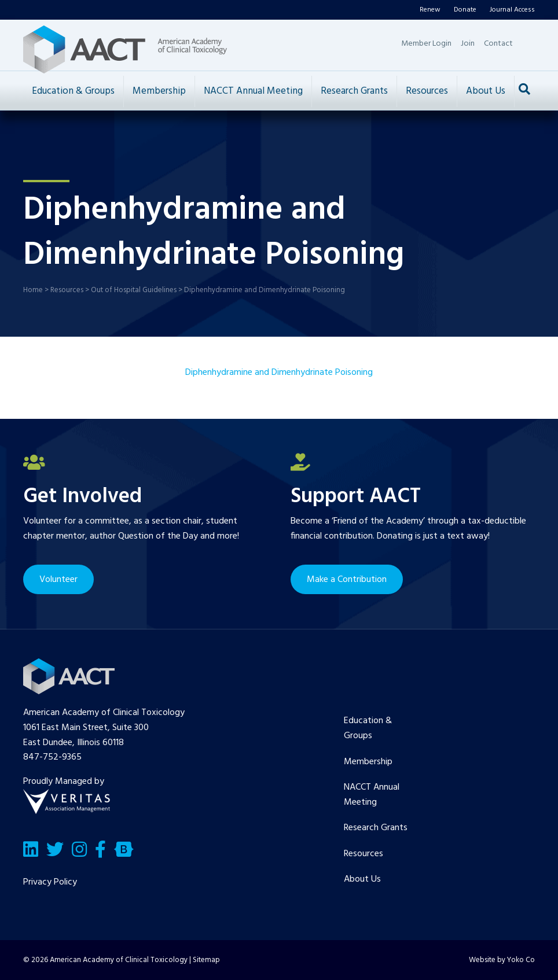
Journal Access (512, 10)
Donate (465, 10)
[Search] (524, 89)
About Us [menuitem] (362, 879)
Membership (159, 91)
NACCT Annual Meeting (253, 91)
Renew (430, 10)
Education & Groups (73, 91)
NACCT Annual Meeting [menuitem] (372, 795)
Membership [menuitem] (368, 762)
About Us (486, 91)
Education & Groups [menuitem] (368, 728)
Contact (498, 44)
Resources (427, 91)
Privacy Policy (50, 882)
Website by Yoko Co (502, 960)
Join (468, 44)
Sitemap (206, 960)
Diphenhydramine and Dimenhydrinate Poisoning (279, 373)
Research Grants (354, 91)
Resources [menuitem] (364, 854)
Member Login (426, 44)
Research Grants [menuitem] (376, 828)
